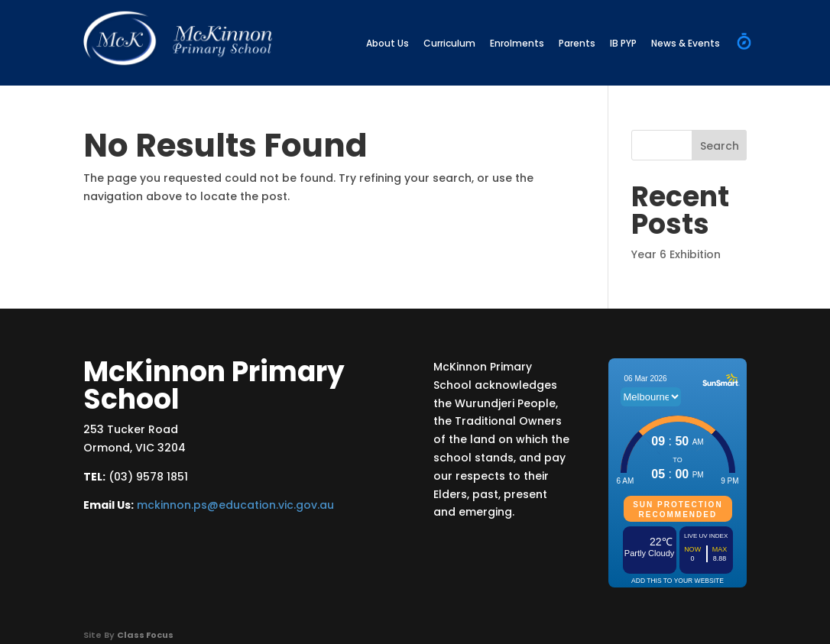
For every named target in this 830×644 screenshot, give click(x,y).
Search (720, 146)
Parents (577, 43)
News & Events (686, 43)
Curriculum (449, 43)
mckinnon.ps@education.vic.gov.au (235, 505)
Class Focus (145, 635)
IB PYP (623, 43)
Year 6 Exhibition (676, 254)
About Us (387, 43)
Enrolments (517, 43)
